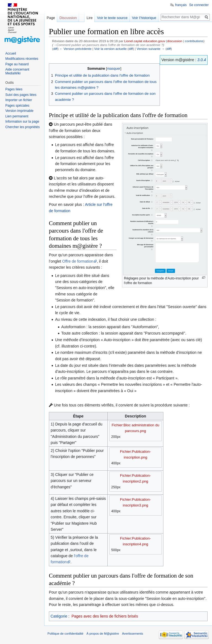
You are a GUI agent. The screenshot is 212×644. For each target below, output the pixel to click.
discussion (175, 41)
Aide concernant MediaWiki (17, 71)
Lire (90, 18)
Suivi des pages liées (21, 95)
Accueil (11, 53)
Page (51, 18)
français (181, 5)
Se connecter (199, 5)
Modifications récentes (22, 59)
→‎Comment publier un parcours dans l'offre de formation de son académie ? (108, 45)
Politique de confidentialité (65, 634)
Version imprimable (19, 111)
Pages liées (14, 89)
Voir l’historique (144, 18)
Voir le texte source (112, 18)
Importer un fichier (19, 100)
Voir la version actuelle (110, 49)
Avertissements (132, 634)
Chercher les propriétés (22, 127)
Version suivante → (151, 49)
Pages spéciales (17, 106)
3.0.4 (202, 60)
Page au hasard (17, 64)
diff (55, 49)
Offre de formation (78, 261)
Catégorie (59, 616)
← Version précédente (75, 49)
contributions (194, 41)
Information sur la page (22, 122)
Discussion (68, 18)
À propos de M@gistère (103, 634)
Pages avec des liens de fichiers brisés (105, 616)
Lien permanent (17, 116)
